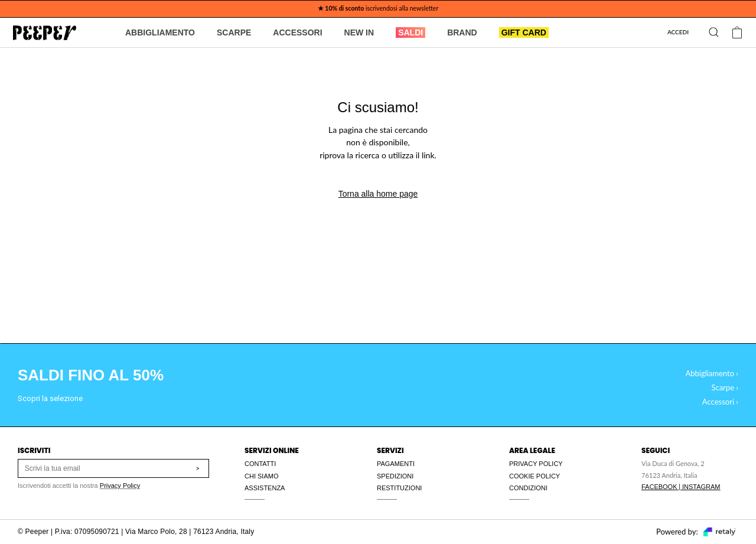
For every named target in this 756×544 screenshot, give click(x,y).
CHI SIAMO (261, 476)
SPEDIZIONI (395, 476)
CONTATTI (260, 464)
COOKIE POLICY (535, 476)
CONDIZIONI (528, 488)
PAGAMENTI (396, 464)
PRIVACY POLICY (536, 464)
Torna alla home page (378, 194)
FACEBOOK (659, 487)
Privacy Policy (120, 486)
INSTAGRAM (701, 487)
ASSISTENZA (265, 488)
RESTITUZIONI (399, 488)
